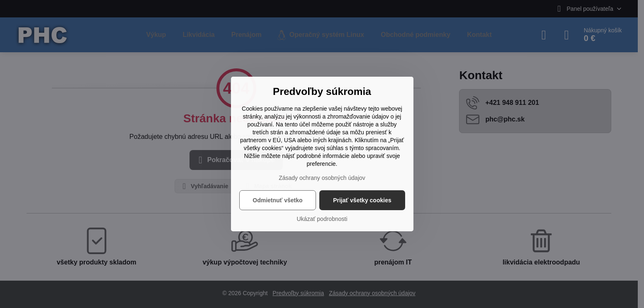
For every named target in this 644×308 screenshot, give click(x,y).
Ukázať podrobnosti (322, 219)
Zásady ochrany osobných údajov (322, 178)
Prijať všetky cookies (362, 200)
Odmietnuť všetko (277, 200)
